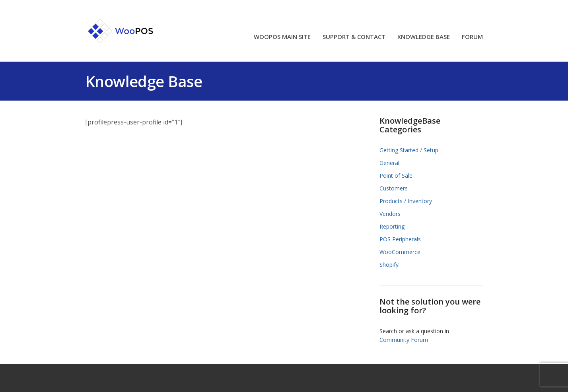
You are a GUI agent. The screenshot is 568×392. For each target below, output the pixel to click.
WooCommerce (400, 252)
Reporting (392, 226)
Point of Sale (396, 176)
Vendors (390, 214)
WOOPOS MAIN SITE (282, 37)
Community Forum (404, 340)
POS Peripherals (400, 239)
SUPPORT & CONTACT (354, 37)
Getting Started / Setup (409, 150)
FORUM (472, 37)
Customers (394, 188)
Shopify (389, 265)
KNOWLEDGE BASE (424, 37)
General (389, 163)
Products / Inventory (406, 201)
